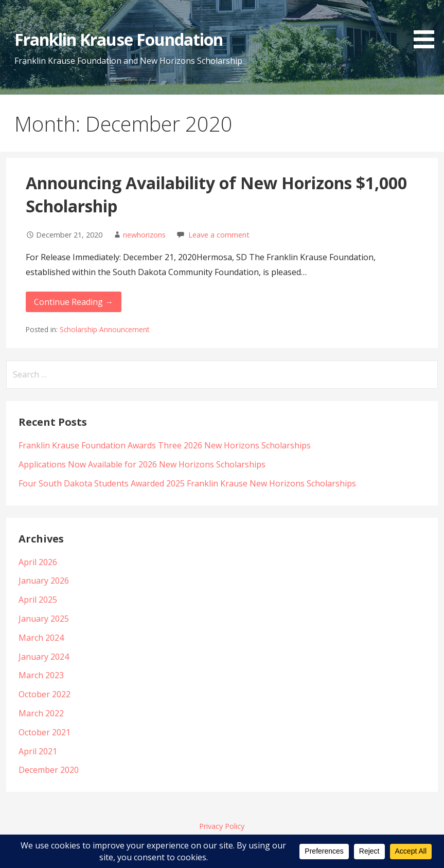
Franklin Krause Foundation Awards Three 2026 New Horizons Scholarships (165, 445)
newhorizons (144, 235)
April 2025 (38, 600)
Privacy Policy (222, 826)
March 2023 (41, 675)
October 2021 (45, 732)
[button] (428, 26)
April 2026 (38, 562)
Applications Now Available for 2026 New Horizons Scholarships (142, 464)
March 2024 (41, 638)
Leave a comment (219, 235)
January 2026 (44, 581)
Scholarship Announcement (104, 329)
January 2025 (44, 619)
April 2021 (38, 751)
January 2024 (44, 657)
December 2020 (49, 770)
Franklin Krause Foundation (119, 39)
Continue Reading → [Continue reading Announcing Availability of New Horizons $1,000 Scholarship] (74, 302)
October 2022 (45, 694)
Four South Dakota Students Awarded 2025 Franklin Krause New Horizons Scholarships (187, 483)
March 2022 (41, 713)
